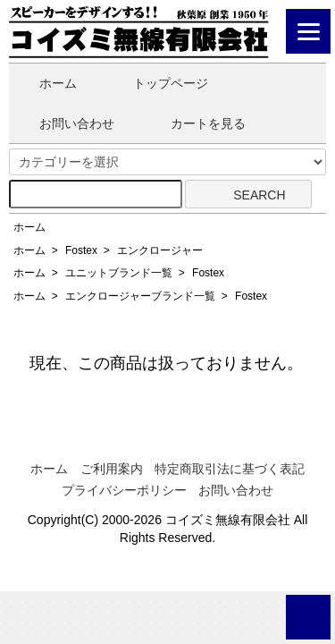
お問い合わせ (64, 123)
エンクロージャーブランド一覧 (140, 296)
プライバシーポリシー (124, 490)
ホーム (45, 83)
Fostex (81, 250)
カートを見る (195, 123)
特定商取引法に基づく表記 (230, 469)
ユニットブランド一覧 (119, 273)
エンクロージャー (160, 250)
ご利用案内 (112, 469)
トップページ (158, 83)
